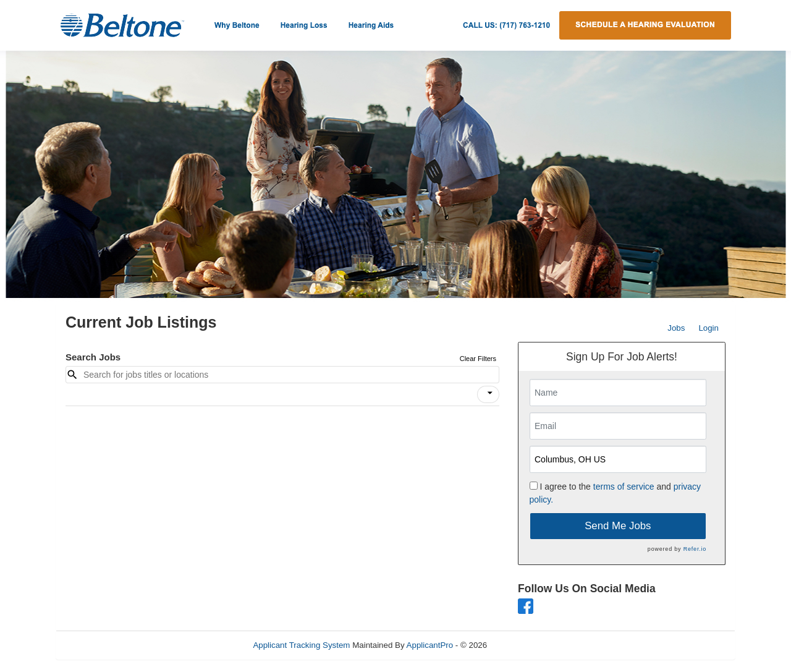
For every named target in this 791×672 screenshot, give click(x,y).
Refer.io (695, 549)
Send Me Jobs (618, 526)
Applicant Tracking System (301, 645)
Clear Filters (478, 359)
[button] (488, 394)
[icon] (490, 393)
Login (709, 328)
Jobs (676, 328)
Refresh (524, 645)
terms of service (624, 487)
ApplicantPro (430, 645)
